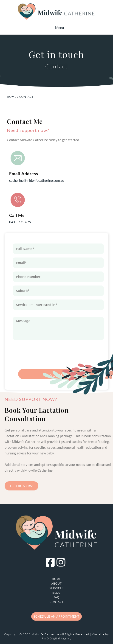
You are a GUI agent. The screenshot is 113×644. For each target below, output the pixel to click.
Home (56, 579)
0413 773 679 (20, 222)
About (56, 584)
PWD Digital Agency (56, 638)
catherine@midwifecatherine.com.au (37, 180)
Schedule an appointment (56, 616)
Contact (56, 602)
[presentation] (48, 353)
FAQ (56, 597)
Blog (56, 593)
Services (57, 588)
